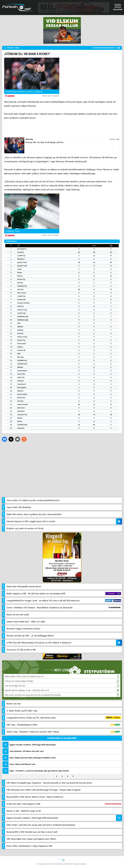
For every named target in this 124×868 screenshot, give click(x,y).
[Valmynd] (118, 8)
